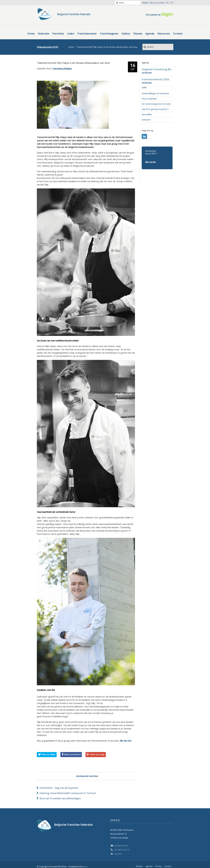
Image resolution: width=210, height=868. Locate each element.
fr (172, 3)
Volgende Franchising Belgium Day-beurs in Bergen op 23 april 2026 (157, 69)
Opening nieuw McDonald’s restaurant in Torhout (68, 793)
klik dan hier (126, 741)
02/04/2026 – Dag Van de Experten (59, 788)
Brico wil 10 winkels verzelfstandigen (60, 798)
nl (168, 3)
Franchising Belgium (62, 68)
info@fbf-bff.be (121, 846)
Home (71, 47)
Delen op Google (97, 755)
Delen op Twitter (48, 755)
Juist (86, 866)
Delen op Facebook (72, 755)
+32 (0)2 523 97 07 (122, 850)
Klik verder (151, 162)
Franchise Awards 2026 (155, 79)
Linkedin (161, 3)
